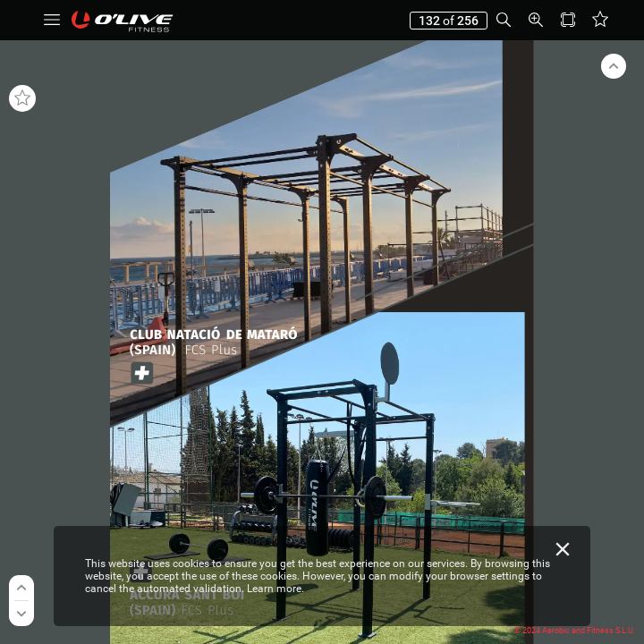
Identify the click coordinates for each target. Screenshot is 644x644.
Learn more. (275, 589)
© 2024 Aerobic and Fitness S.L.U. (575, 631)
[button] (52, 20)
